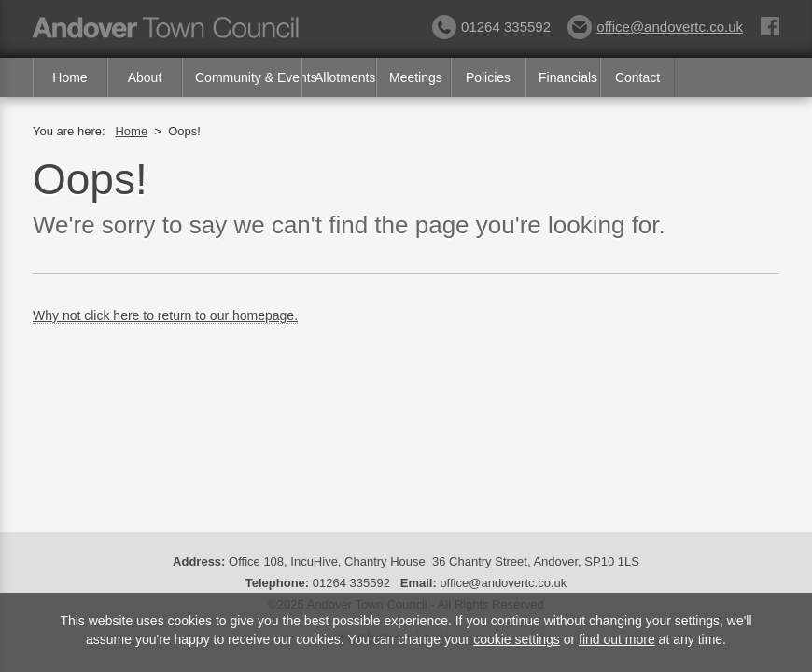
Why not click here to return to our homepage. (165, 315)
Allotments (345, 77)
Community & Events (248, 77)
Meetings (416, 77)
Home (70, 77)
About (145, 77)
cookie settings (517, 639)
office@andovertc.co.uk (655, 27)
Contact (637, 77)
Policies (488, 77)
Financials (568, 77)
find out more (617, 639)
